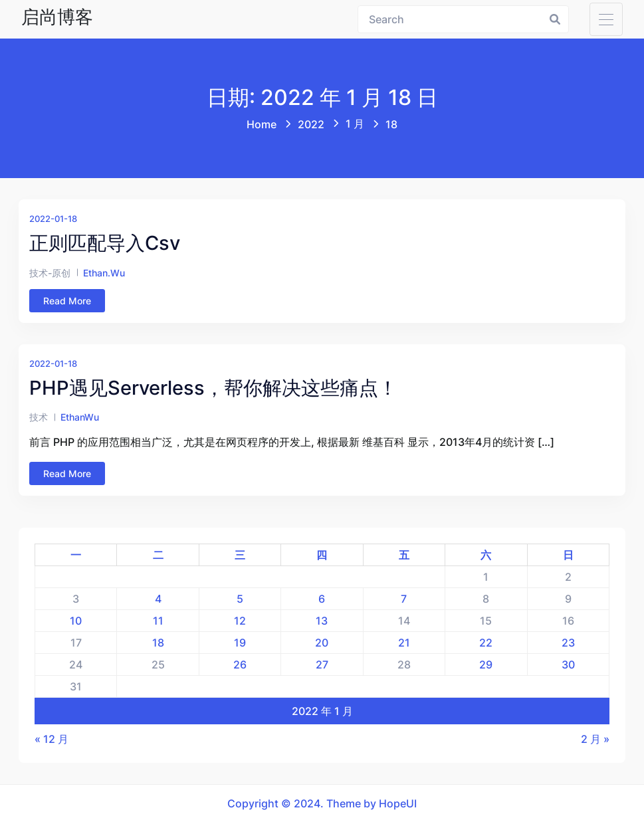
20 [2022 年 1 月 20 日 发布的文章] (322, 643)
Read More (67, 301)
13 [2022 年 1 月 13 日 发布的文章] (322, 621)
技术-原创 (50, 273)
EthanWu (80, 417)
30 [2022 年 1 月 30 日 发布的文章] (568, 665)
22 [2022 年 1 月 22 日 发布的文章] (486, 643)
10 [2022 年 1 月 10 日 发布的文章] (76, 621)
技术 (39, 417)
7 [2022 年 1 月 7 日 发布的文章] (404, 599)
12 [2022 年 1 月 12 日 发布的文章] (240, 621)
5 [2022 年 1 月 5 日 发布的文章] (240, 599)
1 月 (355, 124)
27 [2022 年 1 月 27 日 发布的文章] (322, 665)
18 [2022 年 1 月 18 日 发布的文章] (158, 643)
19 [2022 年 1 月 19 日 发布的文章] (240, 643)
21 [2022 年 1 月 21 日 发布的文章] (404, 643)
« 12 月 (52, 739)
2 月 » (595, 739)
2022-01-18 (53, 219)
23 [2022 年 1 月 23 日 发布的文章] (568, 643)
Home (262, 124)
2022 (311, 124)
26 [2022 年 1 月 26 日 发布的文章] (240, 665)
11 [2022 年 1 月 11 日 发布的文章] (158, 621)
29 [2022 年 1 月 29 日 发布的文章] (486, 665)
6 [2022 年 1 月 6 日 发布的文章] (322, 599)
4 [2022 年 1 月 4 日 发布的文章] (158, 599)
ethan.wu (104, 273)
